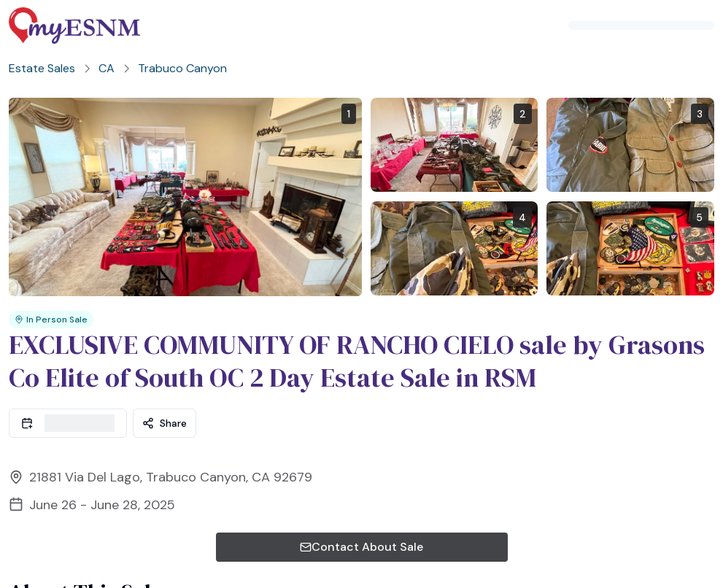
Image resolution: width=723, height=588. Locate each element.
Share (165, 406)
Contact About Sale (361, 529)
